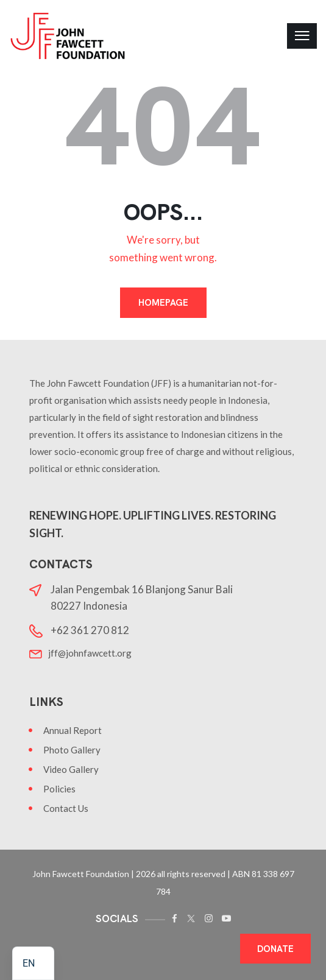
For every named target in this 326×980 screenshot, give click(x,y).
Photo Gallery (72, 750)
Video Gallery (71, 769)
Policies (59, 789)
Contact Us (66, 808)
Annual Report (73, 730)
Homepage (163, 303)
